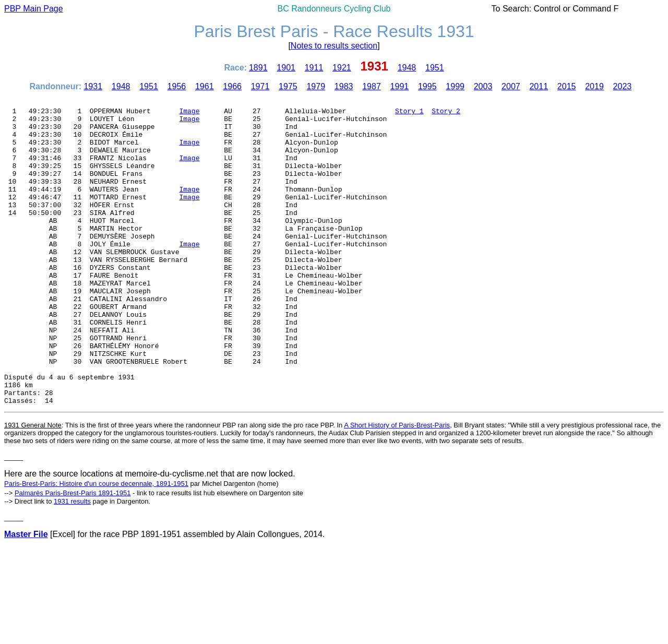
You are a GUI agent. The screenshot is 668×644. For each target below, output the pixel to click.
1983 (344, 86)
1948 (407, 68)
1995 (427, 86)
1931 (93, 86)
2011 (539, 86)
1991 (400, 86)
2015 (567, 86)
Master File (26, 595)
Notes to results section (334, 46)
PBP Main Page (34, 9)
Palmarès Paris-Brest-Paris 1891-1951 (73, 554)
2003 (483, 86)
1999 (455, 86)
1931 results (72, 562)
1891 (258, 68)
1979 (316, 86)
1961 (205, 86)
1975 (288, 86)
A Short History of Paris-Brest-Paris (397, 486)
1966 (232, 86)
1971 (260, 86)
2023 (623, 86)
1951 (435, 68)
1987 (372, 86)
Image (189, 114)
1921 (342, 68)
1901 (286, 68)
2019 (594, 86)
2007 (511, 86)
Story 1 (409, 114)
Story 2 (446, 114)
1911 (314, 68)
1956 (177, 86)
